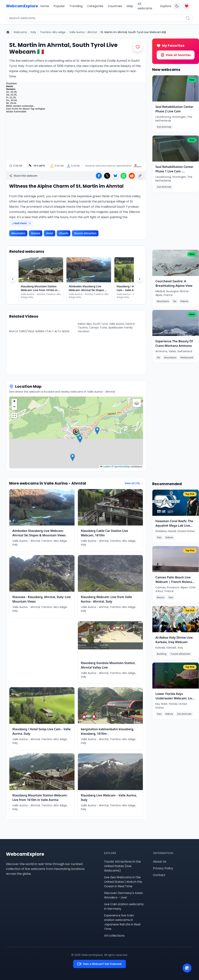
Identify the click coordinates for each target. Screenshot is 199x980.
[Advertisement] (42, 651)
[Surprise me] (187, 968)
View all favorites (176, 55)
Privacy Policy (163, 868)
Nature (36, 233)
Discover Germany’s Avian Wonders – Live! (123, 895)
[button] (76, 432)
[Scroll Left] (13, 279)
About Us (160, 862)
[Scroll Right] (139, 279)
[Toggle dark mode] (177, 6)
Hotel (50, 233)
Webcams (20, 32)
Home (45, 6)
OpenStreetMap (122, 467)
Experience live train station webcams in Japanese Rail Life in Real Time (122, 922)
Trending (76, 6)
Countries (115, 6)
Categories (95, 6)
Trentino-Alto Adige (53, 32)
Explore (166, 6)
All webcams (145, 6)
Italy (33, 32)
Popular (59, 6)
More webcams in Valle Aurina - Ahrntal (48, 483)
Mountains (18, 233)
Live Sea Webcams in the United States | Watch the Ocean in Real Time (123, 882)
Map (130, 6)
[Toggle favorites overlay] (187, 6)
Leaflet (105, 467)
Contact (159, 875)
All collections (114, 936)
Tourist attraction (85, 233)
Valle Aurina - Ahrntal (83, 32)
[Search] (188, 18)
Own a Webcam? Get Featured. (100, 964)
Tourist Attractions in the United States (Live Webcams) (122, 866)
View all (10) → (134, 483)
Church (64, 233)
